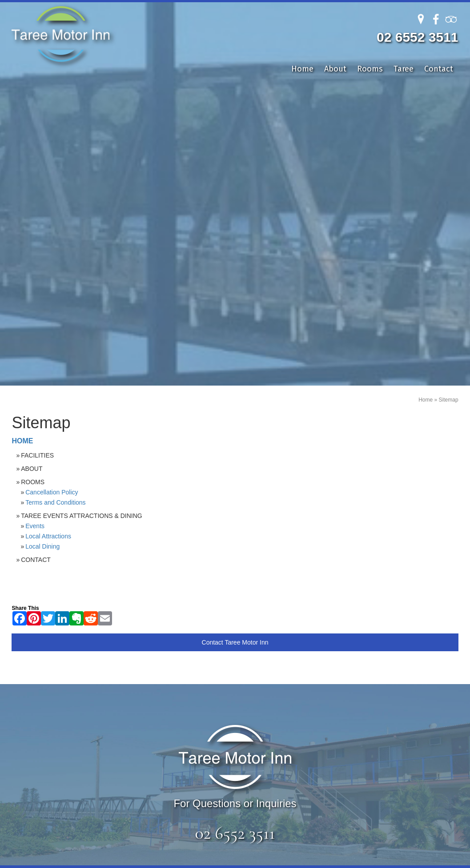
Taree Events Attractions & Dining (82, 214)
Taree (404, 69)
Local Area (66, 641)
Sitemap (449, 98)
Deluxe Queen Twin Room (176, 629)
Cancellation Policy (52, 190)
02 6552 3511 (418, 37)
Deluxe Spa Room (162, 654)
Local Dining (42, 244)
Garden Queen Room (168, 641)
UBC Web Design (372, 859)
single (141, 691)
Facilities (37, 153)
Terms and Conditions (55, 200)
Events (35, 224)
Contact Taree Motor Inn (235, 340)
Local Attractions (48, 234)
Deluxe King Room (163, 604)
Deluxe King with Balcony (175, 616)
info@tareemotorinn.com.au (368, 638)
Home (302, 69)
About (335, 69)
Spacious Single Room (170, 666)
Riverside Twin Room (168, 679)
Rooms (370, 69)
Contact (439, 69)
